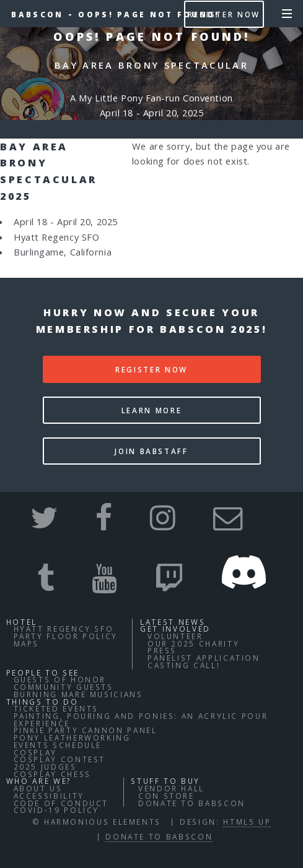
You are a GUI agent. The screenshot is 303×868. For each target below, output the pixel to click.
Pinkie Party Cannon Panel (86, 730)
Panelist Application (204, 658)
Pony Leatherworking (72, 737)
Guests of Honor (60, 679)
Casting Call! (184, 665)
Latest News (173, 622)
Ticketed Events (56, 708)
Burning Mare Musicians (78, 694)
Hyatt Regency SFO (64, 629)
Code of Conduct (61, 803)
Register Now (224, 14)
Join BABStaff (151, 451)
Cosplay (35, 752)
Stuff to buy (165, 781)
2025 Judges (45, 767)
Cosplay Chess (52, 774)
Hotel (22, 622)
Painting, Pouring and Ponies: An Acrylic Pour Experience (141, 720)
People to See (43, 672)
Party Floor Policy (66, 636)
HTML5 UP (247, 822)
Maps (27, 643)
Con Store (166, 796)
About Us (38, 788)
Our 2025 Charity (193, 643)
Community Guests (64, 687)
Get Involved (175, 629)
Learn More (151, 410)
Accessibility (49, 796)
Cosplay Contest (60, 759)
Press (162, 650)
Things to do (42, 702)
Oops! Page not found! (149, 14)
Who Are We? (39, 781)
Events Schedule (58, 745)
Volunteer (175, 636)
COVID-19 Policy (57, 810)
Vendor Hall (171, 788)
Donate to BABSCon (192, 803)
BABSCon (37, 14)
